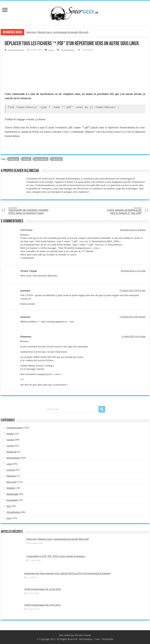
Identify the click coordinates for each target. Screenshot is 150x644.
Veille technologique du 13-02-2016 (42, 589)
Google (10, 446)
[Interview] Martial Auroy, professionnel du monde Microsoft (57, 32)
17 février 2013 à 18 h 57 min (133, 290)
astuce (14, 159)
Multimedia (12, 494)
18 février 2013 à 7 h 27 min (133, 271)
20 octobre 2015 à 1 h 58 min (133, 230)
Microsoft (11, 482)
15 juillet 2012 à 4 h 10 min (133, 336)
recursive (41, 159)
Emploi (10, 434)
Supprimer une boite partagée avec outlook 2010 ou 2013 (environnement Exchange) (67, 573)
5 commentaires (68, 50)
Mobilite (11, 488)
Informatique (13, 458)
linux (27, 159)
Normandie (12, 500)
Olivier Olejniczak (16, 50)
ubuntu (57, 159)
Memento (11, 476)
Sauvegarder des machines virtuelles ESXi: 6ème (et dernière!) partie (29, 210)
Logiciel (11, 470)
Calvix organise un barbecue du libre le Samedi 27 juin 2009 (121, 210)
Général (10, 440)
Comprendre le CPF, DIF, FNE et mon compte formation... (56, 556)
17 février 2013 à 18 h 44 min (133, 317)
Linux (51, 50)
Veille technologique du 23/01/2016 (42, 605)
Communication (15, 427)
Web (9, 518)
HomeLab (12, 452)
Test (8, 506)
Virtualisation (13, 512)
